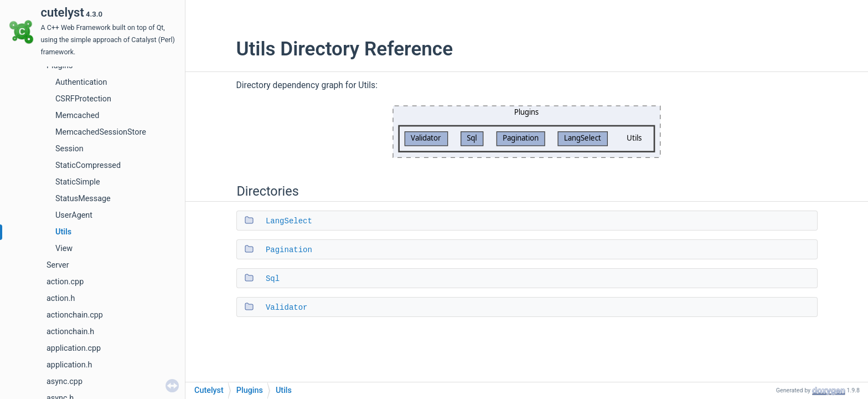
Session (69, 149)
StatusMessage (83, 199)
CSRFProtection (83, 99)
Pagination (289, 250)
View (64, 249)
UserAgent (74, 215)
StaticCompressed (88, 165)
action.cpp (65, 282)
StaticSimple (78, 182)
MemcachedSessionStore (101, 132)
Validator (287, 308)
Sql (273, 279)
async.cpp (64, 382)
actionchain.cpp (75, 315)
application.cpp (74, 348)
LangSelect (289, 221)
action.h (61, 298)
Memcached (77, 116)
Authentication (81, 82)
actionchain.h (70, 332)
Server (58, 265)
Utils (63, 232)
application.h (69, 365)
